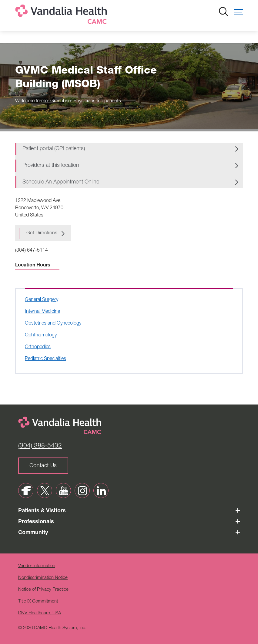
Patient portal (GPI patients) (54, 149)
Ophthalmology (41, 335)
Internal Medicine (42, 312)
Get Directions (42, 233)
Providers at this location (51, 166)
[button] (238, 12)
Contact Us (43, 466)
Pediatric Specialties (45, 359)
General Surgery (42, 300)
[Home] (62, 16)
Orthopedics (38, 347)
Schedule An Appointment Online (61, 182)
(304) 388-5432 (40, 446)
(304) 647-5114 (32, 251)
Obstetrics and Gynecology (53, 324)
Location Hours (37, 266)
